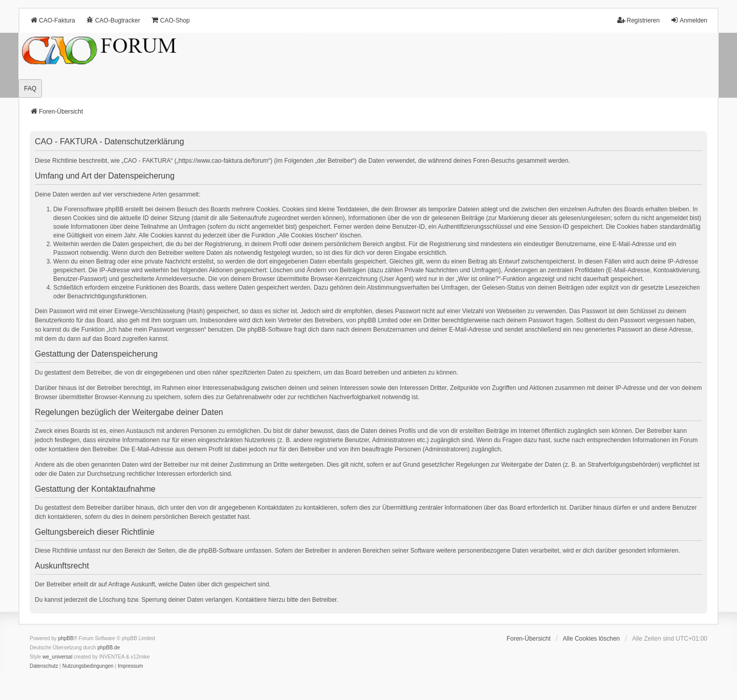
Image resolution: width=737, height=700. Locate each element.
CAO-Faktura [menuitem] (52, 20)
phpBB (66, 638)
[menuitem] (44, 666)
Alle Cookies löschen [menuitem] (591, 639)
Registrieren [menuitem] (638, 20)
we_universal (57, 657)
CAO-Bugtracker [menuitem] (113, 20)
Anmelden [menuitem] (689, 20)
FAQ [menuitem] (30, 89)
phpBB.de (109, 648)
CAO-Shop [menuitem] (170, 20)
